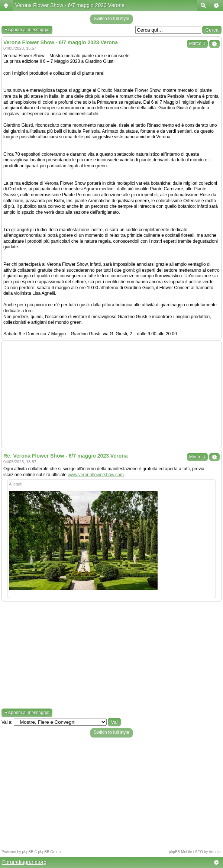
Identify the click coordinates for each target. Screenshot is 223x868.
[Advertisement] (111, 394)
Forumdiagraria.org (24, 862)
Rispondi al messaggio (27, 30)
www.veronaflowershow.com (96, 475)
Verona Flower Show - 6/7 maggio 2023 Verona (70, 5)
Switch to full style (111, 19)
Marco (197, 43)
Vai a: (7, 722)
